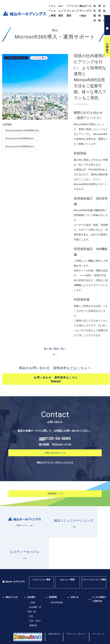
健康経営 (32, 618)
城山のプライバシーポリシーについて (55, 487)
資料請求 (107, 25)
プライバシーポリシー (73, 627)
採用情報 (99, 13)
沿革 (30, 609)
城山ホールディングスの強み (85, 11)
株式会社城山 (16, 29)
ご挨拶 (31, 595)
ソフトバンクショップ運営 (73, 11)
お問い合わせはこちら (55, 477)
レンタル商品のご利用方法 (99, 593)
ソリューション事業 (52, 11)
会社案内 (95, 13)
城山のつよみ (13, 591)
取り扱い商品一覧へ (55, 368)
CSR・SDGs (34, 614)
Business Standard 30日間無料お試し (26, 149)
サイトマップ (97, 627)
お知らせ (104, 13)
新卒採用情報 (56, 595)
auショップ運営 (62, 11)
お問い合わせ (107, 47)
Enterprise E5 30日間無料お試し (23, 165)
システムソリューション (20, 77)
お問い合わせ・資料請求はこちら (56, 402)
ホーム (5, 29)
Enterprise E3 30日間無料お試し (23, 157)
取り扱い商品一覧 (33, 29)
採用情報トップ (55, 519)
